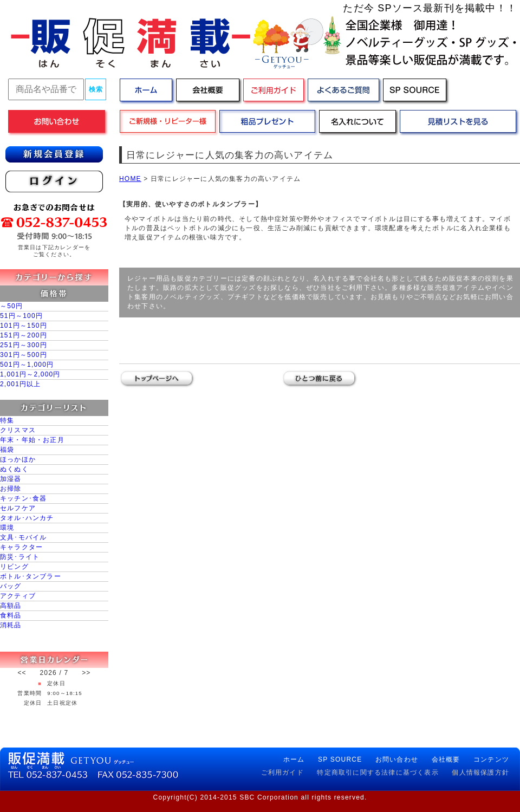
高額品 (11, 606)
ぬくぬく (14, 469)
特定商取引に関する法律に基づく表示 (378, 772)
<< (22, 673)
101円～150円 (24, 326)
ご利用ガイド (282, 772)
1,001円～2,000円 (30, 374)
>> (86, 673)
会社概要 (446, 759)
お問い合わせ (397, 759)
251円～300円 (24, 345)
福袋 (7, 450)
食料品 (11, 615)
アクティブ (18, 596)
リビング (14, 567)
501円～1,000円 (27, 365)
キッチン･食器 (23, 498)
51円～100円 (21, 316)
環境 (7, 528)
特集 (7, 420)
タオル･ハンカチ (27, 518)
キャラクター (21, 547)
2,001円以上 (21, 384)
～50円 (11, 306)
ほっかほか (18, 459)
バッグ (11, 586)
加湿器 (11, 479)
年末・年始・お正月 (32, 440)
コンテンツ (491, 759)
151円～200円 (24, 335)
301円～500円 (24, 355)
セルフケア (18, 508)
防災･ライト (20, 557)
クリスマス (18, 430)
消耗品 (11, 625)
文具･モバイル (23, 537)
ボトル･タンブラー (31, 576)
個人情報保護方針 (480, 772)
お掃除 (11, 489)
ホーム (294, 759)
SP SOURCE (340, 759)
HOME (130, 179)
